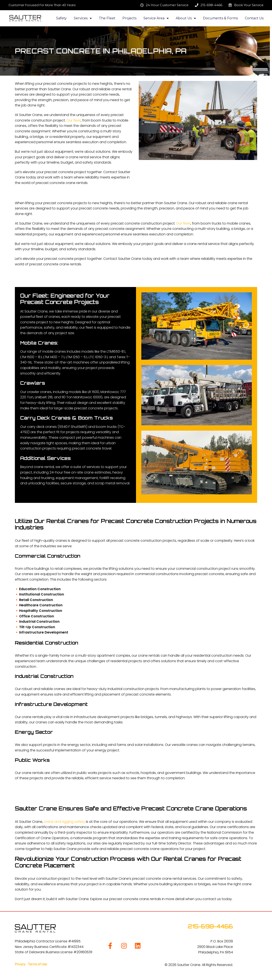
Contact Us (254, 18)
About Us (186, 18)
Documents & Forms (220, 18)
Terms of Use (37, 964)
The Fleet (107, 18)
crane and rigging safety (64, 822)
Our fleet (74, 120)
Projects (129, 18)
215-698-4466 (210, 926)
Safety (61, 18)
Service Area (156, 18)
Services (83, 18)
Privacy (21, 964)
